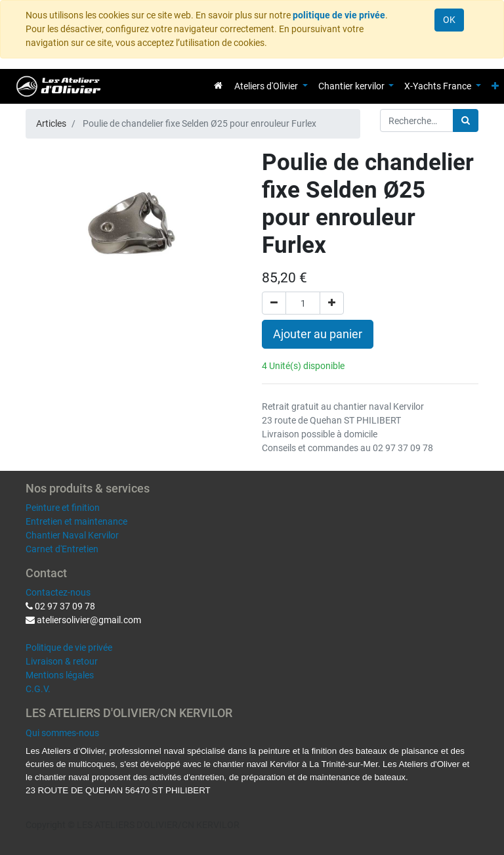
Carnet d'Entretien (62, 549)
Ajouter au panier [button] (318, 334)
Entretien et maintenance (76, 521)
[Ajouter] (332, 303)
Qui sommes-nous (62, 733)
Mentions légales (60, 675)
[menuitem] (218, 85)
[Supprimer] (274, 303)
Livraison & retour (62, 661)
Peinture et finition (63, 508)
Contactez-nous (58, 592)
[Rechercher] (466, 121)
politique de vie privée (339, 15)
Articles (51, 123)
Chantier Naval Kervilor (72, 535)
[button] (495, 86)
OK (449, 20)
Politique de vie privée (69, 647)
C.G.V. (38, 689)
